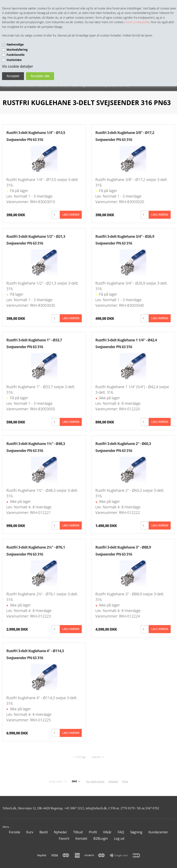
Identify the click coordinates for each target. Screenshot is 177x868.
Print (125, 781)
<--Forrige (80, 757)
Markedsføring (17, 50)
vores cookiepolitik (138, 22)
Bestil (44, 832)
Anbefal (113, 781)
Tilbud (78, 832)
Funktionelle (16, 55)
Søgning (136, 832)
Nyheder (60, 832)
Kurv (30, 832)
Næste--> (98, 757)
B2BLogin (101, 838)
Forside (14, 832)
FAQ (121, 832)
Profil (93, 832)
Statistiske (14, 60)
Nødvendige (15, 44)
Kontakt (81, 838)
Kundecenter (158, 832)
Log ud (119, 838)
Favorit (64, 838)
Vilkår (107, 832)
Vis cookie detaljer (18, 66)
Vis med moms (95, 781)
